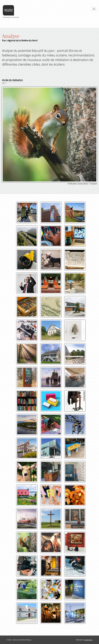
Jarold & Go (88, 640)
